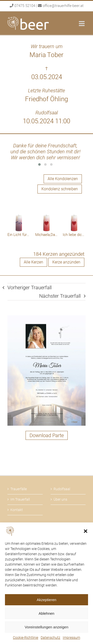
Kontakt (17, 510)
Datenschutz (50, 638)
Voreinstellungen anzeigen (47, 627)
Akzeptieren (46, 600)
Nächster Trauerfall (60, 296)
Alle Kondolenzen (63, 179)
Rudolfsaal (62, 489)
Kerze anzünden (66, 262)
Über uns (60, 499)
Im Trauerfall (20, 499)
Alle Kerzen (33, 262)
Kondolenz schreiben (60, 189)
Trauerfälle (19, 489)
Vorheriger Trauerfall (30, 288)
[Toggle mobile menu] (82, 23)
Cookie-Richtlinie (26, 638)
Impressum (71, 638)
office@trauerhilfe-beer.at (63, 6)
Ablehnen (46, 613)
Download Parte (47, 435)
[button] (86, 531)
